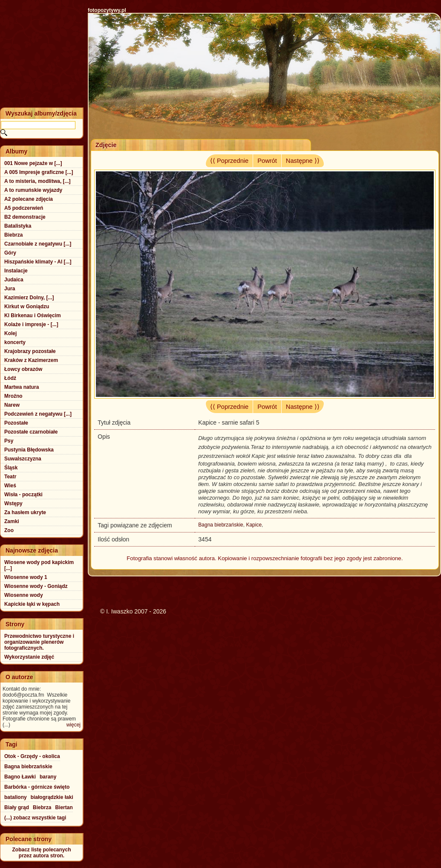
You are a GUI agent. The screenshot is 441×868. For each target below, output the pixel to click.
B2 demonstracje (25, 217)
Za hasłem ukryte (25, 512)
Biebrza (13, 235)
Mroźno (13, 396)
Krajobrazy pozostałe (30, 351)
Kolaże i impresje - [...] (31, 324)
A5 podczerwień (24, 208)
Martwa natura (22, 387)
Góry (10, 253)
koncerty (15, 342)
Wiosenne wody (24, 595)
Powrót (267, 161)
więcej (73, 725)
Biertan (64, 807)
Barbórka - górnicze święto (37, 787)
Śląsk (11, 468)
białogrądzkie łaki (52, 797)
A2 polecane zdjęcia (29, 199)
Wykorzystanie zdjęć (29, 657)
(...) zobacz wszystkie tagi (35, 818)
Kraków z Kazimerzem (31, 360)
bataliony (16, 797)
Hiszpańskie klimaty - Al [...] (38, 262)
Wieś (10, 486)
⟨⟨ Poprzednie (229, 161)
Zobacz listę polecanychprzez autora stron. (41, 853)
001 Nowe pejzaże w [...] (33, 163)
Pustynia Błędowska (29, 450)
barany (48, 777)
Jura (10, 289)
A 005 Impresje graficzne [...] (39, 172)
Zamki (12, 521)
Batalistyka (18, 226)
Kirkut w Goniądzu (27, 307)
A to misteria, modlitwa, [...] (37, 181)
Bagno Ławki (20, 777)
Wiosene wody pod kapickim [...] (39, 565)
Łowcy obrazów (23, 369)
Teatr (10, 477)
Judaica (14, 280)
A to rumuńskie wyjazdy (33, 190)
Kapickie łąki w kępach (32, 604)
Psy (9, 441)
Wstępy (13, 503)
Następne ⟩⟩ (303, 161)
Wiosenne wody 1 (26, 577)
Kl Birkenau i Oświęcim (33, 315)
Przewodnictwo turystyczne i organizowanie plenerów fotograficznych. (39, 642)
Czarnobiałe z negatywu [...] (38, 244)
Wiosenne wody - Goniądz (36, 586)
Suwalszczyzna (23, 459)
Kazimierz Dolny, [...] (29, 298)
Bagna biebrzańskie (220, 525)
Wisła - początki (23, 495)
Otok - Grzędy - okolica (32, 756)
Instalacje (16, 271)
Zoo (9, 530)
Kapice (254, 525)
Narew (12, 405)
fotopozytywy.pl (107, 10)
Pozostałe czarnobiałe (31, 432)
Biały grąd (17, 807)
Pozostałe (16, 423)
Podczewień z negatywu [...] (38, 414)
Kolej (10, 333)
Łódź (10, 378)
